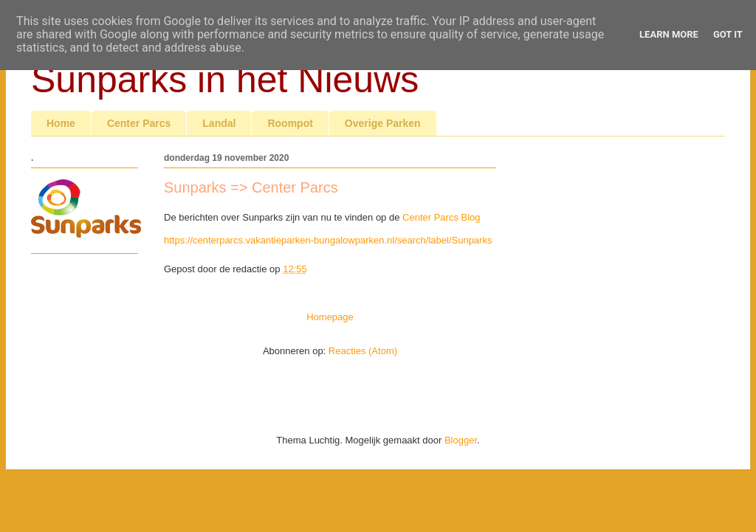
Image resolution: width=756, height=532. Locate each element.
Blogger (461, 440)
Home (61, 123)
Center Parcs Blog (441, 217)
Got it (728, 34)
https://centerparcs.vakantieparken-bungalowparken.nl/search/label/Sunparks (328, 240)
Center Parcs (139, 123)
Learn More (669, 34)
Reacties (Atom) (363, 351)
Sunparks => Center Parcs (251, 187)
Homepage (330, 317)
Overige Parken (383, 123)
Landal (219, 123)
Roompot (290, 123)
